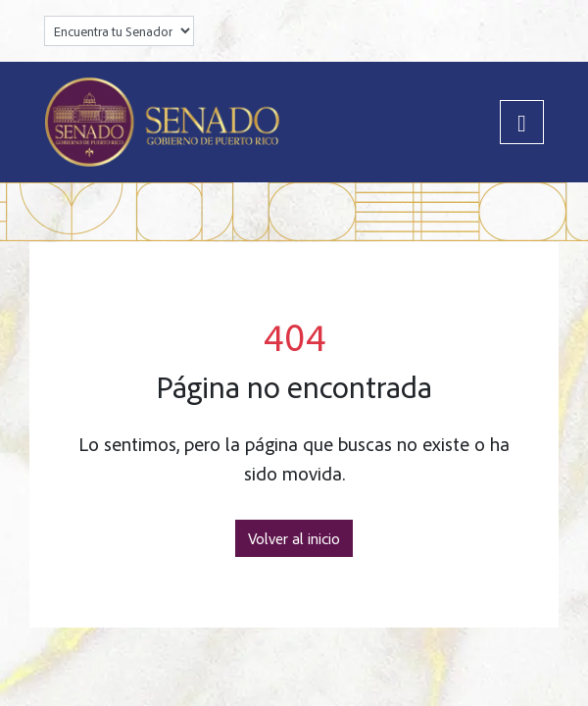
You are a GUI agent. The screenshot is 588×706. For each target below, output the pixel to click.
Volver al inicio (294, 538)
